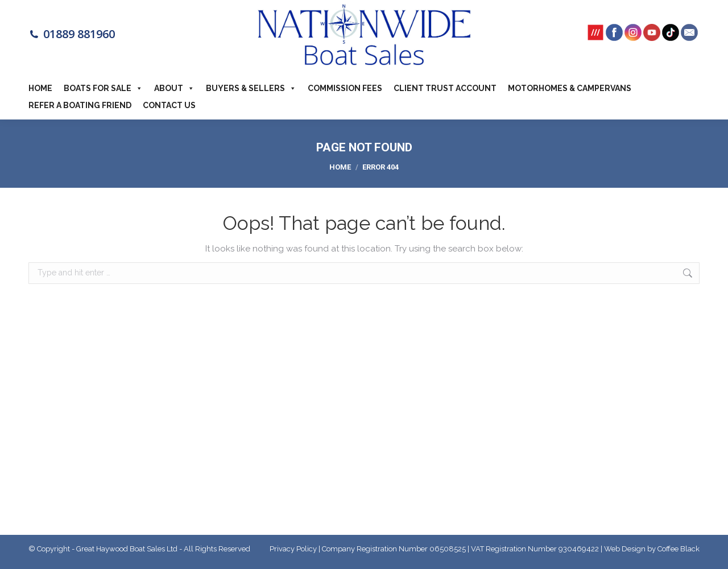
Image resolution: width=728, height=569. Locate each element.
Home (40, 88)
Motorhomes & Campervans (570, 88)
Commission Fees (345, 88)
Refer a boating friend (80, 105)
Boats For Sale (103, 88)
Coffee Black (679, 549)
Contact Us (169, 105)
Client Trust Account (445, 88)
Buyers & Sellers (251, 88)
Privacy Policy (293, 549)
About (174, 88)
